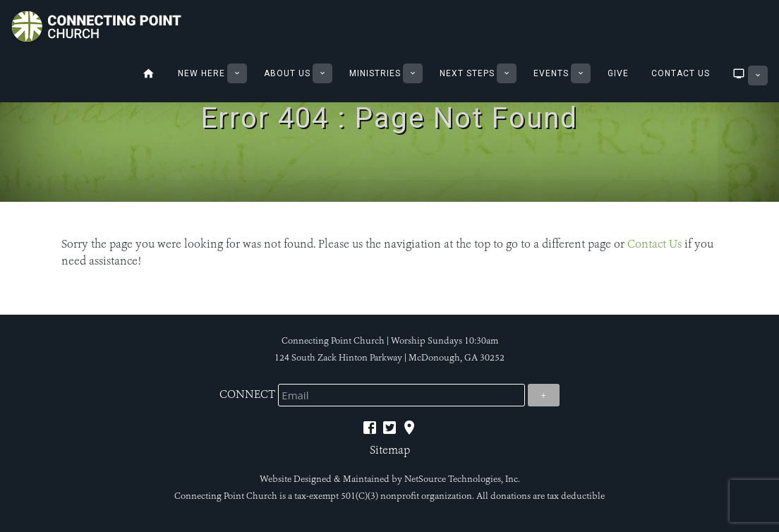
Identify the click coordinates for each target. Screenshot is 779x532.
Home (149, 73)
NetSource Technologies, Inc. (462, 479)
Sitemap (390, 450)
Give (618, 73)
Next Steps (467, 73)
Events (551, 73)
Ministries (375, 73)
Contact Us (681, 73)
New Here (201, 73)
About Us (287, 73)
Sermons (736, 73)
